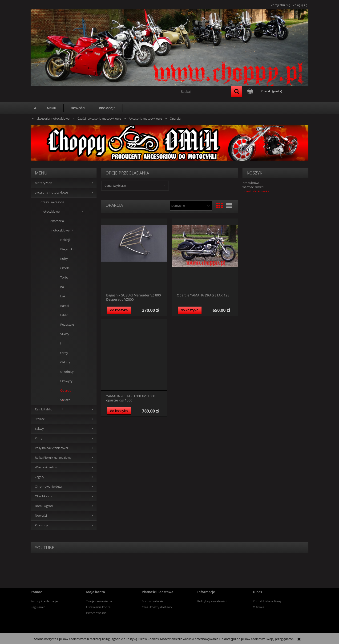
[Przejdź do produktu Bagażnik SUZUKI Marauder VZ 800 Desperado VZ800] (134, 254)
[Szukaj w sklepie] (204, 92)
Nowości (41, 516)
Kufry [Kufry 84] (39, 438)
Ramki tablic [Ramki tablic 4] (64, 310)
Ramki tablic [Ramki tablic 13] (43, 409)
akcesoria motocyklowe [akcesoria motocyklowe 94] (51, 192)
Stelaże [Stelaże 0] (40, 419)
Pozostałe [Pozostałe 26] (64, 325)
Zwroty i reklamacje (44, 601)
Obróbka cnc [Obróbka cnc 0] (44, 496)
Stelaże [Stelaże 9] (64, 400)
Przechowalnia (96, 613)
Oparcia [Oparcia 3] (64, 391)
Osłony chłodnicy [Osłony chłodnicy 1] (64, 367)
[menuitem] (52, 108)
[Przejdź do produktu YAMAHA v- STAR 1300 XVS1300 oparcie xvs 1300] (134, 355)
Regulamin (38, 607)
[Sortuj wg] (191, 206)
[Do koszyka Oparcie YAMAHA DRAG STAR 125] (190, 310)
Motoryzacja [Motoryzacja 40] (44, 183)
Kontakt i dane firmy (267, 601)
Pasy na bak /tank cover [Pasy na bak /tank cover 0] (52, 448)
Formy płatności (153, 601)
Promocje (42, 525)
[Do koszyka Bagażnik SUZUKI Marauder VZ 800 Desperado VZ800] (119, 310)
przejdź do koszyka (256, 191)
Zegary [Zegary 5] (40, 477)
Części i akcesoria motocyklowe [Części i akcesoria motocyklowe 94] (52, 207)
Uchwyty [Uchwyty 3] (64, 381)
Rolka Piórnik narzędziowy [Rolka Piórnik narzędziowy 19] (53, 458)
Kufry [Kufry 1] (64, 259)
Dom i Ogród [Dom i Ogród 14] (44, 506)
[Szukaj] (237, 92)
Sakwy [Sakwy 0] (39, 429)
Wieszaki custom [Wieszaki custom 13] (46, 467)
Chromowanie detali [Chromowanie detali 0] (49, 487)
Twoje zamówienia (99, 601)
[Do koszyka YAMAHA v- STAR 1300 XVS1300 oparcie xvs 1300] (119, 411)
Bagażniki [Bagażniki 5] (64, 249)
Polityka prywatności (212, 601)
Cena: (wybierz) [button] (115, 186)
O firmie (258, 607)
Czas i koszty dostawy (157, 607)
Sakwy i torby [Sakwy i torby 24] (64, 343)
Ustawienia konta (98, 607)
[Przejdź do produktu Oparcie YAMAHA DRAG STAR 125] (205, 254)
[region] (169, 143)
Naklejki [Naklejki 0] (64, 240)
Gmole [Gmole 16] (64, 268)
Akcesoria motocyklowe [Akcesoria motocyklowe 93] (60, 226)
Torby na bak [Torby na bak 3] (64, 287)
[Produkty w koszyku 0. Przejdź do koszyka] (265, 91)
